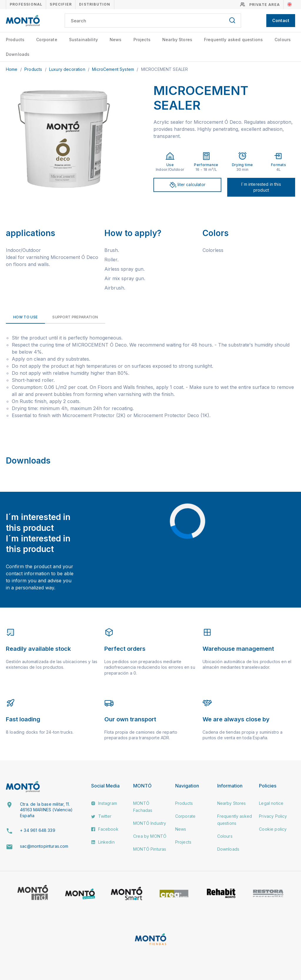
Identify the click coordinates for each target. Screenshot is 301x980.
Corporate (47, 40)
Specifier (61, 4)
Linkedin (103, 842)
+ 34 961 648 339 (38, 830)
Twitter (101, 816)
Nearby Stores (177, 40)
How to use (25, 317)
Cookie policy (273, 829)
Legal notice (271, 803)
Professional (26, 4)
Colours (283, 40)
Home (12, 69)
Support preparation (75, 317)
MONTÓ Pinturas (150, 849)
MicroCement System (114, 69)
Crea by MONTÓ (150, 836)
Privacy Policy (273, 816)
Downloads (18, 54)
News (116, 40)
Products (15, 40)
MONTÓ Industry (150, 823)
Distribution (95, 4)
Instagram (104, 803)
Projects (142, 40)
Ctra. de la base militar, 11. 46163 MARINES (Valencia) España (46, 810)
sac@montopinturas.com (44, 846)
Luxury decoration (68, 69)
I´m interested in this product (261, 187)
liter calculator (187, 185)
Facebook (105, 829)
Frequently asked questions (233, 40)
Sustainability (83, 40)
